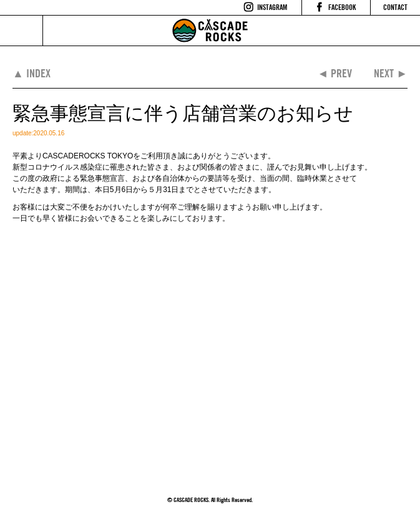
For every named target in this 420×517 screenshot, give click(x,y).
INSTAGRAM (272, 7)
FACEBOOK (342, 7)
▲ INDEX (32, 73)
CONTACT (395, 7)
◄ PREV (335, 73)
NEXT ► (391, 73)
